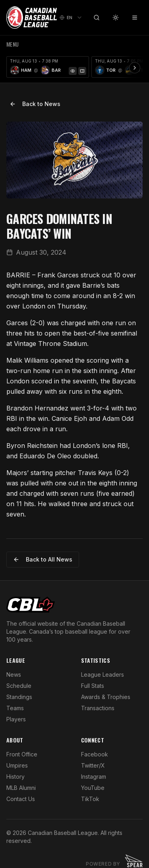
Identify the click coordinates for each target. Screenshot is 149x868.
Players (16, 719)
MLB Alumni (21, 788)
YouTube (93, 788)
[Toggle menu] (135, 18)
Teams (15, 708)
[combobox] (71, 18)
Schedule (19, 686)
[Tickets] (82, 71)
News (14, 675)
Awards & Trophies (106, 697)
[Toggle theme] (116, 18)
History (15, 777)
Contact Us (21, 799)
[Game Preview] (73, 71)
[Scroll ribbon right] (135, 68)
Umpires (17, 765)
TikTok (90, 799)
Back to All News (43, 559)
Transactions (98, 708)
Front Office (22, 754)
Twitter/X (93, 765)
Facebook (95, 754)
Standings (19, 697)
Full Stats (93, 686)
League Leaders (103, 675)
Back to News (35, 104)
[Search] (97, 18)
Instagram (94, 777)
